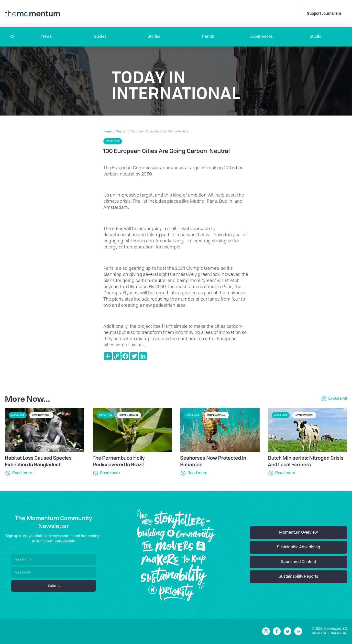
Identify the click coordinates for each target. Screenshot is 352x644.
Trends (208, 37)
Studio (315, 37)
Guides (100, 37)
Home (107, 132)
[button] (46, 37)
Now (119, 132)
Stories (154, 37)
